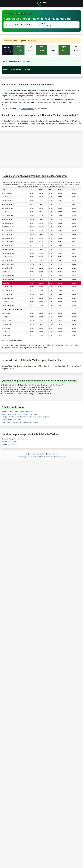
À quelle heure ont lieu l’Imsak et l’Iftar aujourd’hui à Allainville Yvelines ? (28, 389)
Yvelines (7, 14)
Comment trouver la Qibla (11, 420)
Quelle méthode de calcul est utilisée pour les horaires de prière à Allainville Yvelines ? (33, 385)
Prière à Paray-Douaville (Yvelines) (15, 439)
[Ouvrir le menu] (45, 3)
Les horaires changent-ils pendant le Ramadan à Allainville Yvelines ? (27, 392)
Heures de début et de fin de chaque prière (18, 412)
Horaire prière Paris (9, 442)
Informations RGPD (59, 457)
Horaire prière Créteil (10, 444)
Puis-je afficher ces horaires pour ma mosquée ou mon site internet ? (27, 394)
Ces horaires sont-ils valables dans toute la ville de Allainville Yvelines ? (28, 387)
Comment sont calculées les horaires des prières (20, 422)
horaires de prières (28, 109)
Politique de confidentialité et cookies (41, 457)
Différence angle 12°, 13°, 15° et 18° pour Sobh (19, 414)
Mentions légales (23, 457)
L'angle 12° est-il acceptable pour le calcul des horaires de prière (26, 417)
